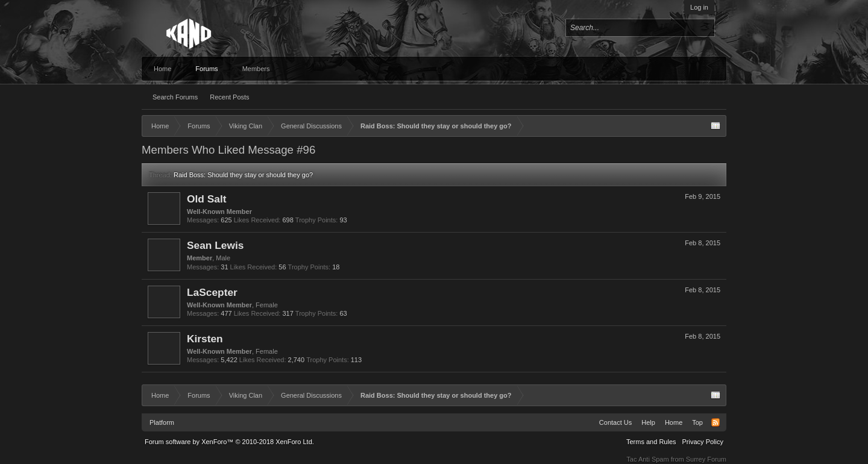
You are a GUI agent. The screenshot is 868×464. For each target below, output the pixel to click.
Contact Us (615, 422)
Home (162, 69)
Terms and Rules (651, 442)
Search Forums (175, 97)
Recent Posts (229, 97)
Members (256, 69)
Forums (206, 69)
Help (648, 422)
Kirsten (205, 339)
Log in (699, 7)
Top (697, 422)
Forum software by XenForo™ (229, 442)
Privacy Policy (703, 442)
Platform (162, 422)
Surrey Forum (706, 459)
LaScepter (212, 292)
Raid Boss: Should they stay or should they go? (243, 175)
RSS (715, 422)
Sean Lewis (215, 245)
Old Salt (206, 199)
